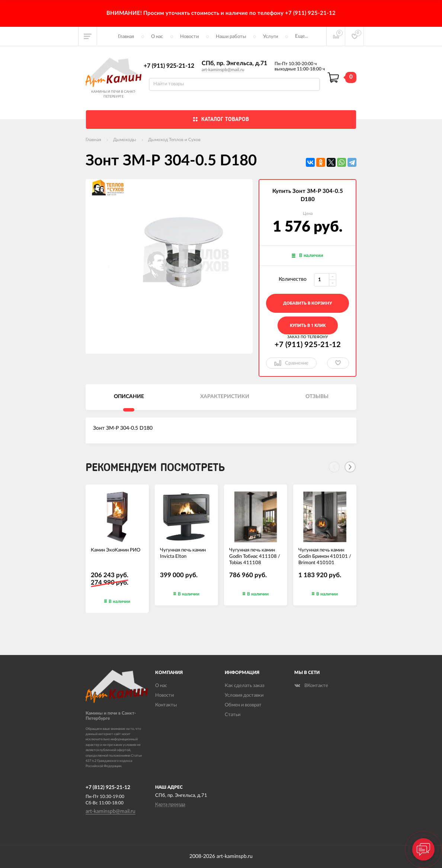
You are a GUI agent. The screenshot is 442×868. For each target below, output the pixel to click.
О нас (157, 37)
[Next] (350, 467)
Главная (126, 37)
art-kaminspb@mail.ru (223, 70)
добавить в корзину (308, 303)
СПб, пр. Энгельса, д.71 (234, 63)
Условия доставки (244, 695)
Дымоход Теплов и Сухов (174, 140)
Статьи (233, 715)
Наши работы (231, 37)
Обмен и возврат (243, 705)
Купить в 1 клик (308, 326)
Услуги (270, 37)
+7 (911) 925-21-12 (169, 66)
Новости (189, 37)
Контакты (166, 705)
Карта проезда (170, 804)
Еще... (302, 36)
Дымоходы (125, 140)
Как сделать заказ (245, 686)
